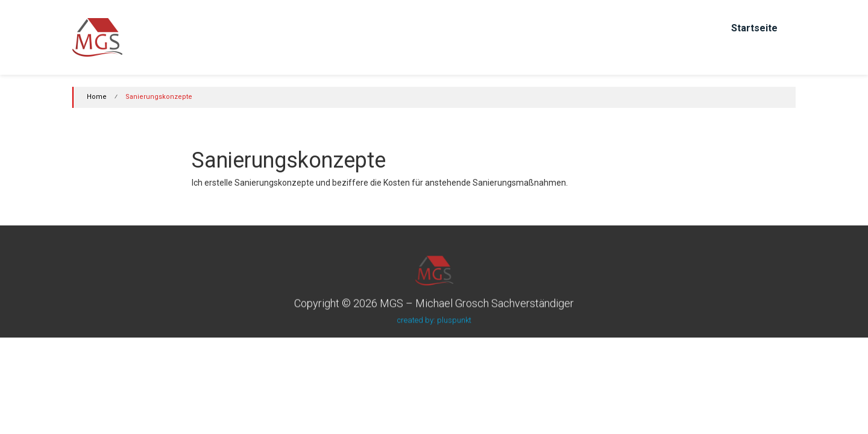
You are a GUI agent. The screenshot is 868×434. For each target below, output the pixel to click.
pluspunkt (454, 320)
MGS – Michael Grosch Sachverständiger (477, 303)
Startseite (754, 28)
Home (97, 97)
